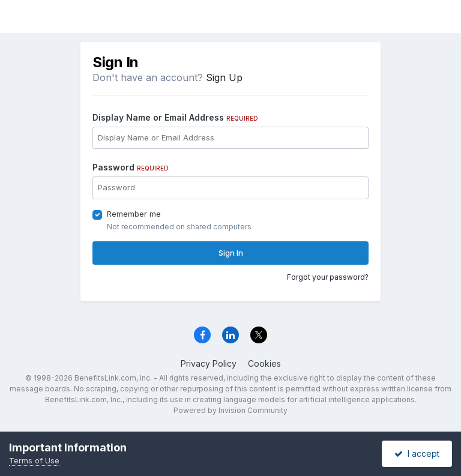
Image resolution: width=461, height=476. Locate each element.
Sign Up (224, 77)
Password (131, 167)
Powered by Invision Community (230, 410)
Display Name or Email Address (175, 117)
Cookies (264, 363)
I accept (417, 453)
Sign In (231, 253)
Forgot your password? (328, 277)
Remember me (134, 214)
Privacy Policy (209, 363)
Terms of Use (34, 460)
